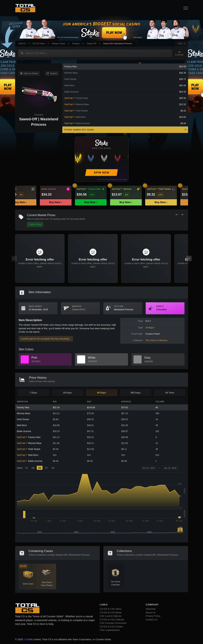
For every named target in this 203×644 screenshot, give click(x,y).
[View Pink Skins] (25, 359)
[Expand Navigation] (179, 53)
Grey (147, 358)
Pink (34, 358)
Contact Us (152, 620)
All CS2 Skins (39, 43)
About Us (151, 613)
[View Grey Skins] (138, 359)
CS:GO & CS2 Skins (111, 609)
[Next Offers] (182, 215)
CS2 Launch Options (111, 616)
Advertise (151, 609)
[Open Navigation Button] (186, 8)
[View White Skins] (81, 359)
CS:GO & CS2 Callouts (112, 620)
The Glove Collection (156, 340)
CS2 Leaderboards (110, 630)
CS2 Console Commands (113, 623)
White (92, 358)
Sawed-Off (92, 43)
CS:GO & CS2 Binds (111, 613)
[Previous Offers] (177, 215)
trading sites (60, 219)
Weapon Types (59, 43)
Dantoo (28, 639)
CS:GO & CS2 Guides (111, 627)
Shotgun (76, 43)
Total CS (22, 43)
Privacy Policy (153, 616)
